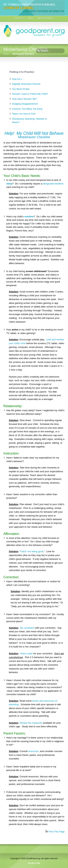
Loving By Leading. (18, 8)
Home (6, 54)
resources (33, 751)
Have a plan (27, 653)
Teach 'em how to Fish (24, 114)
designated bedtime (53, 184)
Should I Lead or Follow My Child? (30, 94)
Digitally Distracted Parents (26, 84)
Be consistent (27, 628)
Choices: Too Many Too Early (27, 109)
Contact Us (18, 18)
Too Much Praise (21, 89)
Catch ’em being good (32, 551)
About (30, 18)
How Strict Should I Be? (25, 99)
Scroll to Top (34, 863)
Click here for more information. (44, 11)
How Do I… (18, 79)
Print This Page (57, 832)
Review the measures (31, 723)
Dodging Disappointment (25, 104)
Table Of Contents (45, 18)
